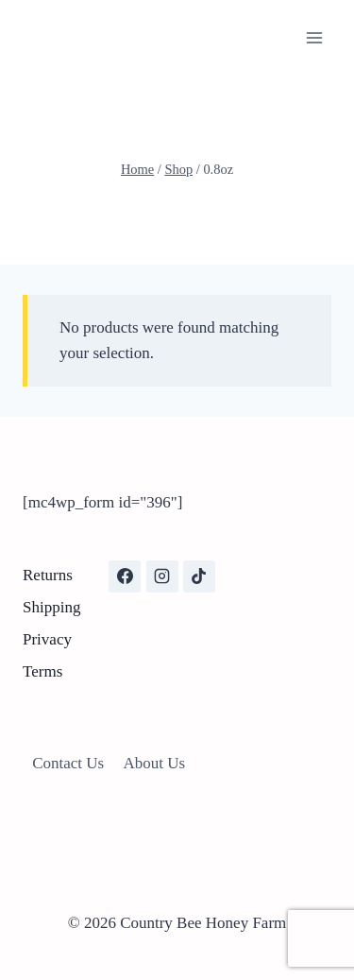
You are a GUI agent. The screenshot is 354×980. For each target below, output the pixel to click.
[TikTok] (199, 576)
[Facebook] (125, 576)
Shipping (51, 607)
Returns (48, 575)
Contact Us (68, 763)
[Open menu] (314, 37)
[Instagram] (162, 576)
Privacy (47, 639)
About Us (155, 763)
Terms (42, 671)
